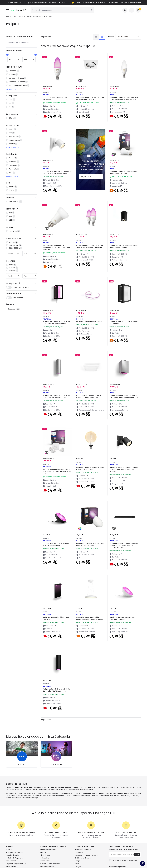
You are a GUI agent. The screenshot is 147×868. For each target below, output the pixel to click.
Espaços (78, 861)
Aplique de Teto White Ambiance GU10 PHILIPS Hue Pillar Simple (124, 246)
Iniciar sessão (11, 867)
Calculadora (45, 858)
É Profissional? (11, 861)
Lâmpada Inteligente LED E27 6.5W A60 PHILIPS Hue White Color (124, 172)
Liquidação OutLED (47, 867)
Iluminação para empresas (50, 864)
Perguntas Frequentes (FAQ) (16, 864)
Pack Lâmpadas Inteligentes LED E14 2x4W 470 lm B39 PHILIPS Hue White (90, 246)
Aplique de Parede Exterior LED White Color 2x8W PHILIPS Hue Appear (56, 396)
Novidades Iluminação (48, 849)
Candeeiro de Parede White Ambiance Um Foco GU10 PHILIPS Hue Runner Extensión (124, 469)
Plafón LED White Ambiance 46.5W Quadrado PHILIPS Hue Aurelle (89, 396)
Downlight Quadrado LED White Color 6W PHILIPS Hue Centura (90, 98)
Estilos (77, 864)
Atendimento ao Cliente (15, 852)
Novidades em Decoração (84, 858)
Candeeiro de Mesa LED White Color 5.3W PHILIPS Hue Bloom (56, 544)
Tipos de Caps (45, 855)
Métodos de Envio (12, 855)
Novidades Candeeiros (83, 849)
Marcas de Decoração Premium (86, 855)
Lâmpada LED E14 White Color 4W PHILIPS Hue (55, 98)
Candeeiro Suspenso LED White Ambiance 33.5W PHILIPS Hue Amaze (90, 618)
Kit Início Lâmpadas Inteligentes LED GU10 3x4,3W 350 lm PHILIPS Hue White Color (57, 471)
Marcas (43, 852)
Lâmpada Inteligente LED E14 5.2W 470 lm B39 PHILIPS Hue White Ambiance (124, 98)
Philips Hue (48, 17)
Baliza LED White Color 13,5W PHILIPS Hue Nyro (56, 618)
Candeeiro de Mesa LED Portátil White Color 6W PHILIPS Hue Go (90, 544)
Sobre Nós (10, 849)
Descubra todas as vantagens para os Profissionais (125, 3)
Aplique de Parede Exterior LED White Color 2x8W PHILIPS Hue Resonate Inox (124, 396)
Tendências (79, 852)
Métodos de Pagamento (15, 858)
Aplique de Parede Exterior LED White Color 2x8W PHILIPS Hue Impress (56, 322)
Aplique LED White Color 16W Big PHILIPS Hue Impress (124, 322)
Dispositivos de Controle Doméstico (28, 17)
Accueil (9, 17)
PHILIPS (22, 764)
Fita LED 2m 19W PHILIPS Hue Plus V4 (89, 321)
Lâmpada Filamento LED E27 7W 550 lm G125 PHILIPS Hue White (91, 468)
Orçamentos (45, 861)
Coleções (78, 867)
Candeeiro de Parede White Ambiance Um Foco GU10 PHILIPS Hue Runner (57, 172)
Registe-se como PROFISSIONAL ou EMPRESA (90, 3)
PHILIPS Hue (56, 764)
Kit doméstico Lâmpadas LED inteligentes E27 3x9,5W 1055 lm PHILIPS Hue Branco (57, 247)
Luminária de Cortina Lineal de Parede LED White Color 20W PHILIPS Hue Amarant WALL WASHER (124, 545)
